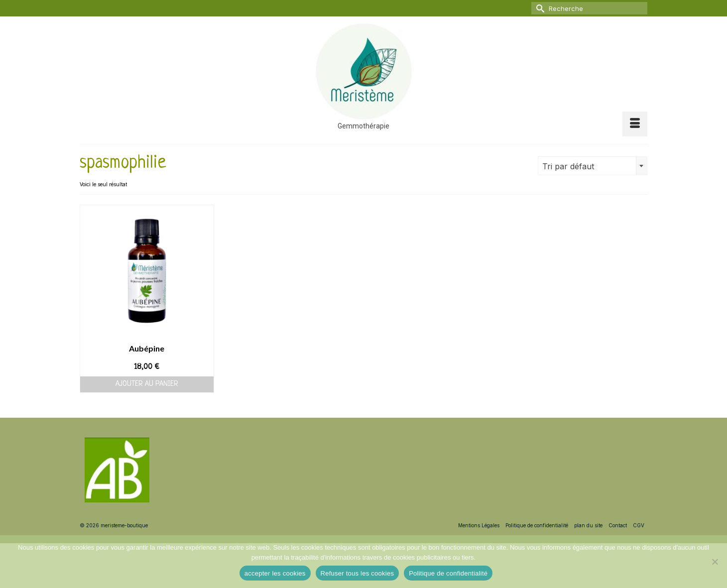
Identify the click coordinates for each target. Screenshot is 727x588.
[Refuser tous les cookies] (715, 562)
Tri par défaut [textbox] (568, 166)
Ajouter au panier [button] (147, 384)
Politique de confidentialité (448, 573)
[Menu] (635, 124)
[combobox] (593, 166)
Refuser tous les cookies (358, 573)
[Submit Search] (539, 8)
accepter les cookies (275, 573)
